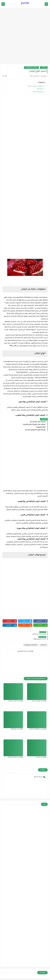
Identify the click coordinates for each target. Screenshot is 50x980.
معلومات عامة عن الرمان (35, 86)
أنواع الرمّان (40, 89)
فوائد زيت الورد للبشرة (16, 701)
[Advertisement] (25, 37)
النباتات (44, 68)
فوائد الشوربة (41, 427)
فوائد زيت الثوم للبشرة (15, 757)
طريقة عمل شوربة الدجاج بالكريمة (34, 425)
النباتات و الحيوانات (31, 68)
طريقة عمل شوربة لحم (38, 422)
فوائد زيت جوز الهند (17, 729)
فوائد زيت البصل (41, 757)
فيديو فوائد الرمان (38, 92)
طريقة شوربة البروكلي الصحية (35, 430)
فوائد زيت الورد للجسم (39, 701)
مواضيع (25, 3)
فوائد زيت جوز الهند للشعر (38, 729)
